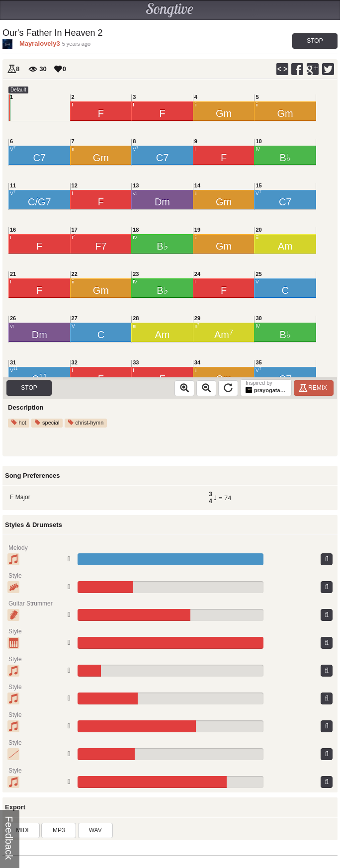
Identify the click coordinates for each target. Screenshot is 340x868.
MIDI (22, 830)
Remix (314, 388)
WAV (95, 830)
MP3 (59, 830)
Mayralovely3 (40, 43)
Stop (315, 41)
